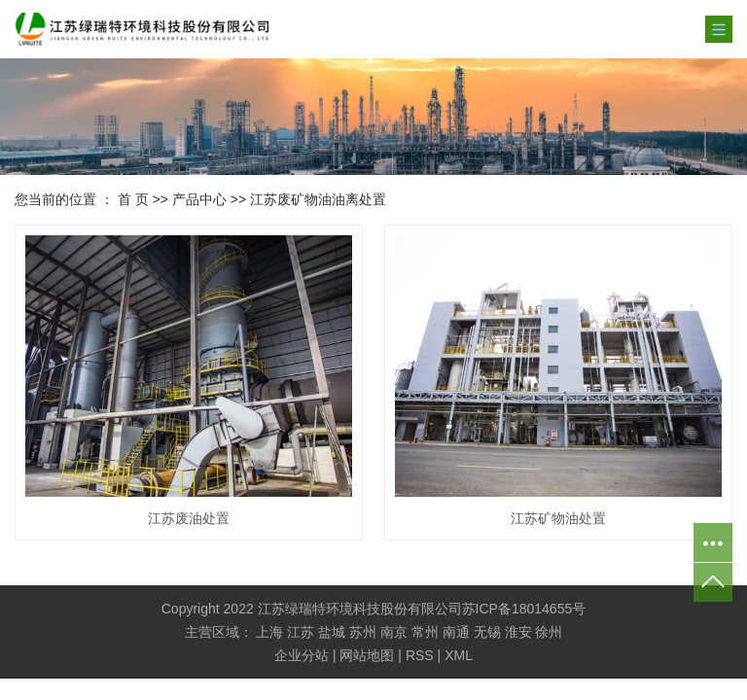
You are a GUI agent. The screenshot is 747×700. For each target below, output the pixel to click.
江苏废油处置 (189, 518)
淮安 (518, 632)
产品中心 (199, 199)
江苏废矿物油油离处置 (318, 199)
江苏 (301, 632)
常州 (425, 632)
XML (459, 655)
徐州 (549, 632)
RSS (420, 655)
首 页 (133, 199)
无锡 (487, 632)
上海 (269, 632)
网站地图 (367, 655)
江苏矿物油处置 (558, 518)
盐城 (332, 632)
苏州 (363, 632)
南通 (456, 632)
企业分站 (302, 655)
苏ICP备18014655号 (524, 609)
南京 (394, 632)
